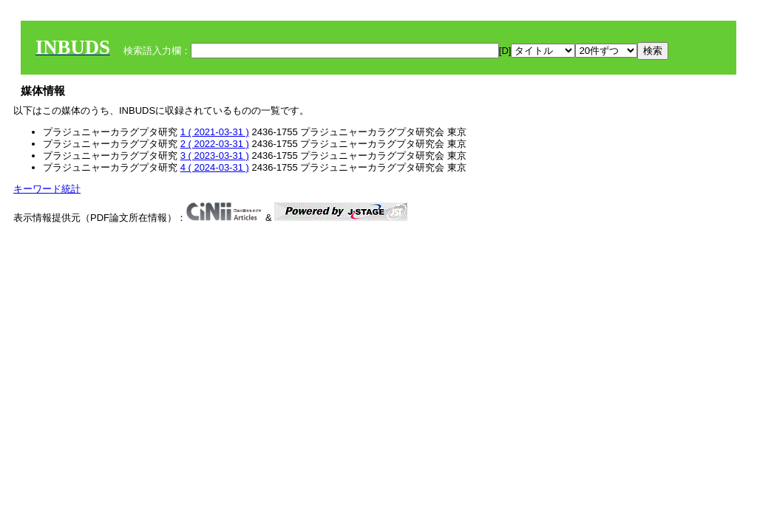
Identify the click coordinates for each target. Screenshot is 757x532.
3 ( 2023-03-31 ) (215, 156)
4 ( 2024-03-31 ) (215, 167)
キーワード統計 (47, 189)
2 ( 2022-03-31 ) (215, 144)
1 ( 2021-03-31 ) (215, 132)
